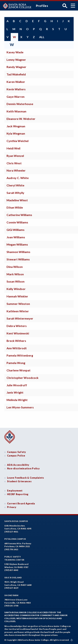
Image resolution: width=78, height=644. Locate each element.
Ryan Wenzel (15, 156)
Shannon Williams (18, 252)
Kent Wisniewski (18, 333)
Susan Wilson (16, 281)
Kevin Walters (16, 89)
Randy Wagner (16, 67)
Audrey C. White (18, 178)
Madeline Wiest (17, 200)
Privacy (12, 507)
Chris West (14, 163)
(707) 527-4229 (11, 588)
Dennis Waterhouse (20, 104)
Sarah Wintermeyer (20, 318)
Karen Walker (16, 82)
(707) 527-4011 (11, 532)
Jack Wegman (16, 126)
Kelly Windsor (16, 289)
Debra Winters (17, 326)
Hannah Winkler (17, 296)
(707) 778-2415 (11, 549)
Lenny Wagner (16, 60)
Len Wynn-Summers (20, 407)
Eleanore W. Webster (21, 119)
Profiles (42, 6)
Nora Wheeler (16, 170)
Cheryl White (15, 185)
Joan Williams (16, 237)
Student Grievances (19, 481)
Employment (15, 491)
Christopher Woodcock (22, 378)
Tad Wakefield (16, 74)
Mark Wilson (15, 274)
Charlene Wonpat (19, 370)
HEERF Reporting (18, 494)
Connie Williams (17, 222)
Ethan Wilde (15, 207)
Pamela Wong (16, 363)
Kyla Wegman (16, 133)
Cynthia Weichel (18, 141)
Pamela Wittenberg (20, 355)
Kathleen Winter (18, 311)
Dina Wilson (15, 267)
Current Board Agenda (21, 503)
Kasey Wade (15, 52)
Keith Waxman (16, 111)
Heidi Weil (13, 148)
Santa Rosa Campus (16, 521)
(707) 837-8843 (11, 570)
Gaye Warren (16, 97)
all (42, 37)
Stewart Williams (18, 259)
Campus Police (16, 456)
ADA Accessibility (18, 465)
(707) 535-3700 (11, 606)
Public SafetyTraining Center (14, 558)
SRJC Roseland (13, 578)
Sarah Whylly (15, 193)
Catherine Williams (19, 215)
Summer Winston (18, 304)
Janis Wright (15, 392)
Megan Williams (17, 244)
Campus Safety (17, 452)
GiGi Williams (16, 230)
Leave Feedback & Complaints (25, 478)
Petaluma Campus (15, 539)
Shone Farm (11, 595)
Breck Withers (16, 341)
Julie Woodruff (17, 385)
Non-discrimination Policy (23, 468)
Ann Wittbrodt (17, 348)
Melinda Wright (17, 400)
